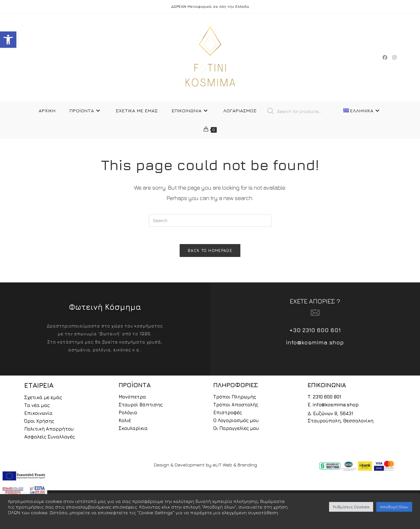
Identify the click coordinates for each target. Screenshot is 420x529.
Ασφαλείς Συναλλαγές (50, 439)
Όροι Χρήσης (39, 423)
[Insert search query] (210, 220)
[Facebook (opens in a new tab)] (385, 57)
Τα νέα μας (37, 407)
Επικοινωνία (38, 415)
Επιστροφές (228, 414)
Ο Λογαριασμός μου (236, 422)
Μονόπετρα (132, 399)
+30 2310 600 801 (315, 332)
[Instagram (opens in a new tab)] (394, 57)
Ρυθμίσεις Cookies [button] (351, 507)
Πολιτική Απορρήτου (49, 431)
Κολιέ (125, 422)
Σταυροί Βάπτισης (141, 406)
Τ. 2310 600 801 (324, 399)
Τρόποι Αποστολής (236, 406)
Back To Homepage (210, 252)
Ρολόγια (128, 414)
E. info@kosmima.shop (333, 406)
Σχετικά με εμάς (43, 399)
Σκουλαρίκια (133, 430)
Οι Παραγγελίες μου (236, 430)
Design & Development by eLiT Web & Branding (205, 467)
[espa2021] (24, 483)
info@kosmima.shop (315, 344)
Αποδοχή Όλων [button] (394, 507)
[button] (8, 40)
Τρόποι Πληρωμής (235, 399)
